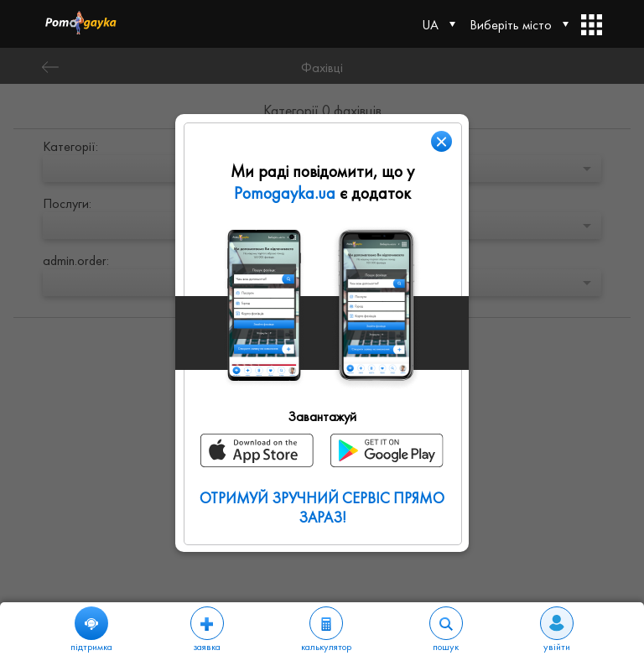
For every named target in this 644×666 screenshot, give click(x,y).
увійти (557, 630)
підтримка (91, 630)
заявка (207, 630)
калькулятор (326, 630)
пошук (446, 630)
